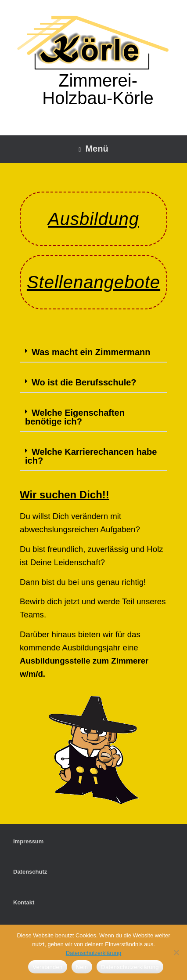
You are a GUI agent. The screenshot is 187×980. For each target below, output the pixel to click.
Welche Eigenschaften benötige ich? (75, 417)
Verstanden (47, 967)
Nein (82, 967)
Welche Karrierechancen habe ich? (91, 456)
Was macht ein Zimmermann (91, 352)
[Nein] (176, 952)
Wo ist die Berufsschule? (84, 382)
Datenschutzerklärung (93, 953)
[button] (93, 352)
